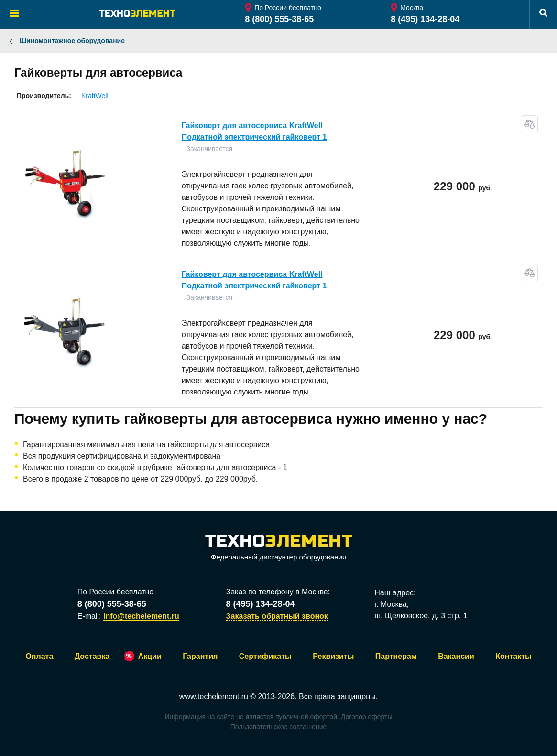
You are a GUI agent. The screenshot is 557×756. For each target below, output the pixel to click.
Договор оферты (367, 717)
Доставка (92, 656)
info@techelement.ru (141, 616)
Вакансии (456, 656)
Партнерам (396, 656)
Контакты (513, 656)
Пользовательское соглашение (279, 727)
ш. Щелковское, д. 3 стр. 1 (421, 616)
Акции (150, 656)
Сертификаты (265, 656)
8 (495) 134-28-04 (425, 19)
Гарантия (200, 656)
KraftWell (95, 96)
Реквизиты (333, 656)
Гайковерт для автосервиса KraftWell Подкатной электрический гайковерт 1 (254, 131)
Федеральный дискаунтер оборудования (279, 548)
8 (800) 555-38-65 (279, 19)
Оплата (39, 656)
